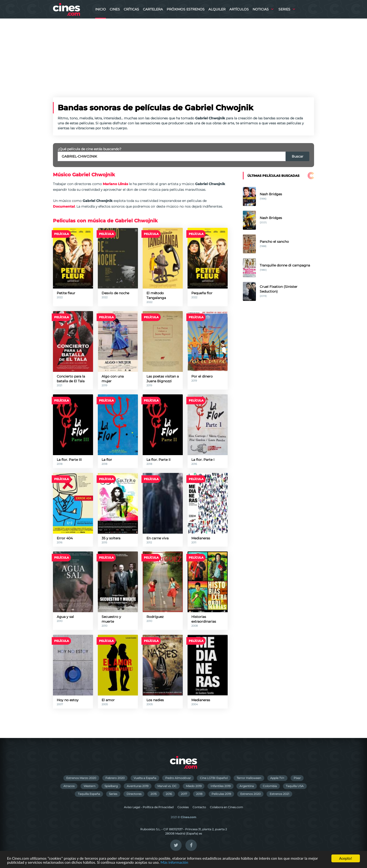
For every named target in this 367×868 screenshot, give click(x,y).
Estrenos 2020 (250, 794)
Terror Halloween (249, 778)
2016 (169, 794)
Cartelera (153, 9)
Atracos (69, 786)
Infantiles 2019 (221, 786)
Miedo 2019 (194, 786)
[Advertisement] (183, 54)
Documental (64, 206)
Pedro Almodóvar (178, 778)
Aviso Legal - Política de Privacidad (149, 807)
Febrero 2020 (115, 778)
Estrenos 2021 (279, 794)
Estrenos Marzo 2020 (81, 778)
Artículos (239, 9)
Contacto (199, 807)
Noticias (261, 9)
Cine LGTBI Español (214, 778)
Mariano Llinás (115, 184)
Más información (174, 863)
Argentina (247, 786)
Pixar (297, 778)
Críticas (131, 9)
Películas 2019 (221, 794)
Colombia (270, 786)
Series (284, 9)
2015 (154, 794)
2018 (199, 794)
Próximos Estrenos (186, 9)
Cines (115, 9)
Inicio (101, 9)
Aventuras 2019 (138, 786)
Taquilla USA (295, 786)
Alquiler (217, 9)
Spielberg (111, 786)
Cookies (183, 807)
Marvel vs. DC (167, 786)
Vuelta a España (145, 778)
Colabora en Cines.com (226, 807)
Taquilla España (89, 794)
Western (89, 786)
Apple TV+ (277, 778)
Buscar (298, 156)
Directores (134, 794)
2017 (184, 794)
